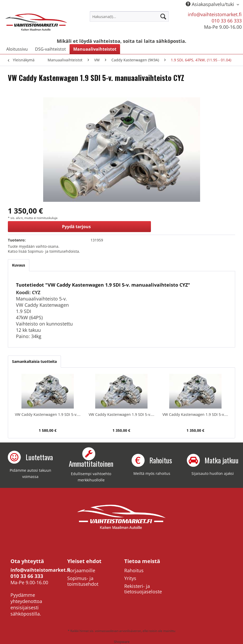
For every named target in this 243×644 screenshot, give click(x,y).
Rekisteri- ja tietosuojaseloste (143, 589)
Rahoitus (134, 570)
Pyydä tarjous (76, 227)
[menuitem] (129, 16)
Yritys (130, 578)
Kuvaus (19, 265)
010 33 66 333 (227, 21)
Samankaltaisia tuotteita (34, 361)
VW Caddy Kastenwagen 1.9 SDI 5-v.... (48, 414)
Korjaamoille (81, 570)
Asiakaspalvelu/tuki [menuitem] (211, 4)
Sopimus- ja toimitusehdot (83, 581)
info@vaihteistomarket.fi (215, 14)
